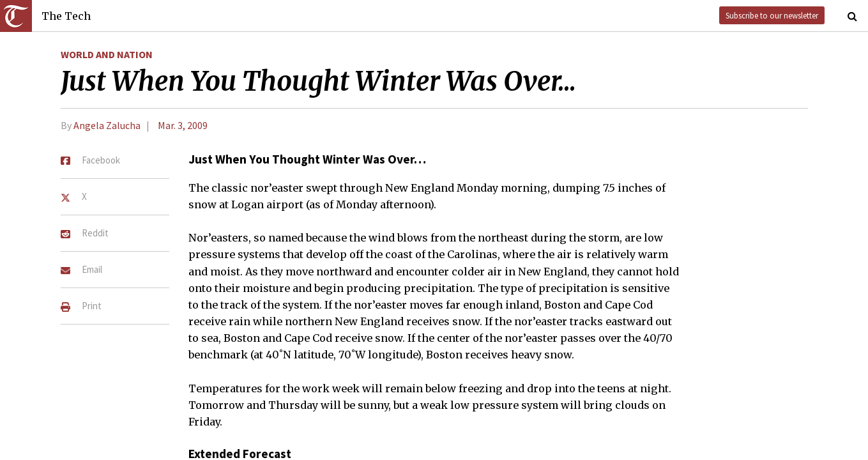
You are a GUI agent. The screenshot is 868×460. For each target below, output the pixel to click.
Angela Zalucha (107, 125)
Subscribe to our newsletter (772, 15)
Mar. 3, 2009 (183, 125)
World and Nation (107, 54)
